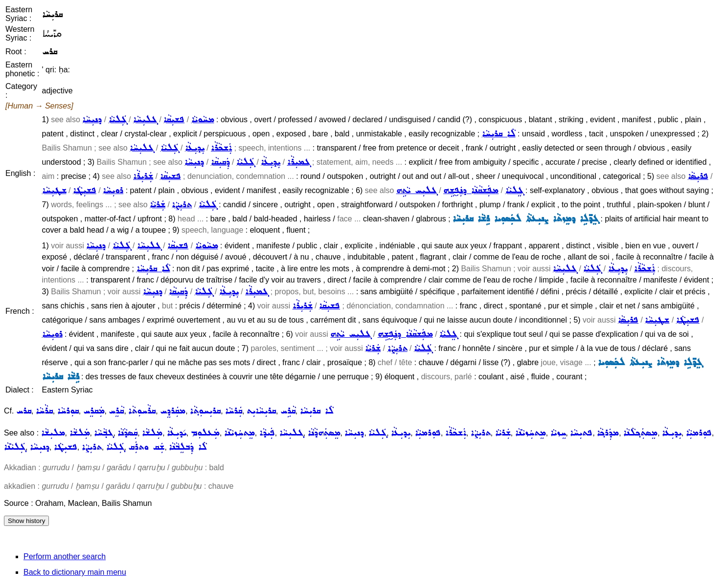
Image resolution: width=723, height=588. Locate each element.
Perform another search (65, 556)
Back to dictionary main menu (75, 572)
